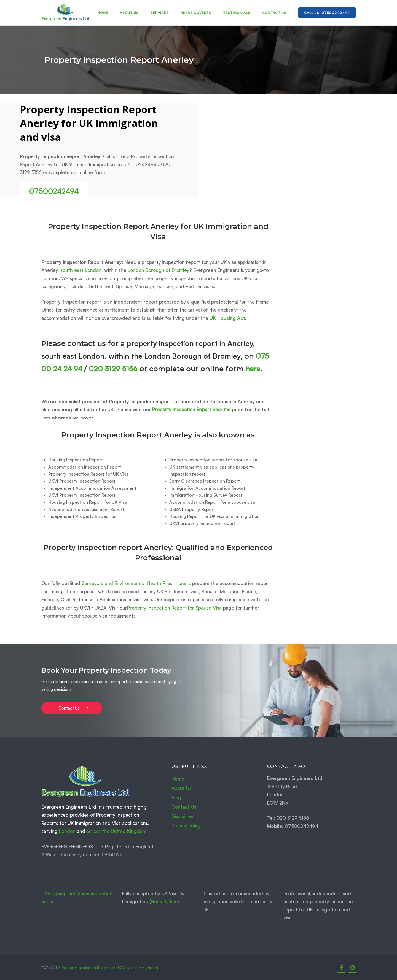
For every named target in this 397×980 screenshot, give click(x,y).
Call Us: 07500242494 (327, 13)
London (67, 831)
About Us (129, 13)
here (253, 369)
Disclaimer (183, 816)
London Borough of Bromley (158, 270)
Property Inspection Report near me (191, 409)
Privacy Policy (186, 826)
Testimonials (237, 13)
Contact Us (274, 13)
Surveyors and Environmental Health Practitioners (136, 583)
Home (103, 13)
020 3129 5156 (113, 369)
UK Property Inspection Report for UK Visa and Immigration (107, 968)
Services (160, 13)
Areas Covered (196, 13)
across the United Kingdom (116, 831)
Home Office (164, 901)
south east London (81, 270)
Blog (176, 798)
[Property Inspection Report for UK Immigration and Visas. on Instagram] (352, 968)
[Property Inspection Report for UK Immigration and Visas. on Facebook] (341, 968)
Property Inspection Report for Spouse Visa (174, 608)
